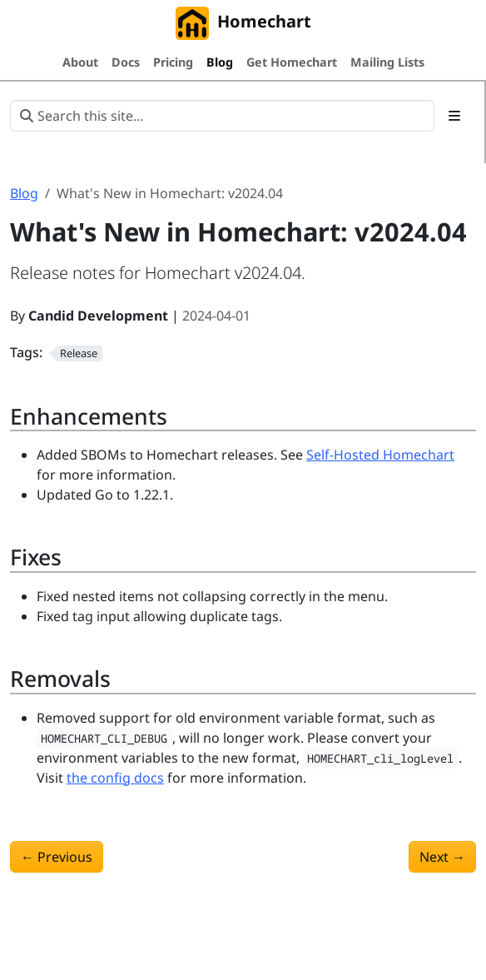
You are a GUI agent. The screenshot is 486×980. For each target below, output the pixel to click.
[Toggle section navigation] (454, 116)
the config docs (115, 778)
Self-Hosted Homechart (380, 455)
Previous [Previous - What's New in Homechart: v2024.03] (57, 857)
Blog (24, 193)
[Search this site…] (222, 116)
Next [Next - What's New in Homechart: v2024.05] (442, 857)
